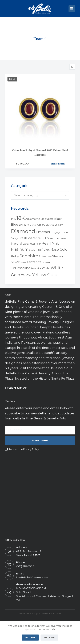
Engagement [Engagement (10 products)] (60, 232)
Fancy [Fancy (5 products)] (14, 238)
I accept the (24, 449)
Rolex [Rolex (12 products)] (45, 250)
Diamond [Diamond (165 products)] (23, 231)
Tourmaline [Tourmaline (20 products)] (21, 268)
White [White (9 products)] (46, 268)
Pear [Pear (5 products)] (38, 244)
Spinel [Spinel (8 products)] (43, 256)
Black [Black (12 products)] (58, 219)
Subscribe (40, 440)
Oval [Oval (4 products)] (32, 244)
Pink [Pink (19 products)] (55, 243)
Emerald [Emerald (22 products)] (43, 232)
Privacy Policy (31, 449)
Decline (49, 637)
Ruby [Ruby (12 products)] (15, 256)
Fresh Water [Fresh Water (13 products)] (28, 238)
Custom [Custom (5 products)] (59, 225)
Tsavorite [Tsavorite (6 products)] (36, 268)
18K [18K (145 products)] (21, 218)
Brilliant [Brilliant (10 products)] (24, 225)
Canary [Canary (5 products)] (41, 225)
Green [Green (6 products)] (51, 238)
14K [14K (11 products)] (13, 219)
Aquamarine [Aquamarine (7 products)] (33, 219)
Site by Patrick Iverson (49, 614)
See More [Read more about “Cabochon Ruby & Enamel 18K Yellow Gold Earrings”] (58, 164)
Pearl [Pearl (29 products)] (46, 243)
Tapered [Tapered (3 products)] (46, 262)
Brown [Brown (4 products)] (33, 225)
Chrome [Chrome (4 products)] (50, 225)
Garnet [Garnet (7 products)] (42, 238)
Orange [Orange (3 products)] (26, 244)
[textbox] (40, 195)
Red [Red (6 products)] (38, 250)
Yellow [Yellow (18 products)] (26, 275)
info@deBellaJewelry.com (32, 578)
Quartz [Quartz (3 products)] (32, 250)
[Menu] (72, 9)
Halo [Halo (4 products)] (57, 238)
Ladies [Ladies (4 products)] (63, 238)
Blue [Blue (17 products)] (15, 224)
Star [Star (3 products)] (50, 257)
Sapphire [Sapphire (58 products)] (29, 256)
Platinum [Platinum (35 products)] (20, 249)
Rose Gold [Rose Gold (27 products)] (59, 249)
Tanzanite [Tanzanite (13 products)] (34, 262)
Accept (30, 637)
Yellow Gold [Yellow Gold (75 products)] (45, 275)
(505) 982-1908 (25, 566)
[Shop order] (72, 67)
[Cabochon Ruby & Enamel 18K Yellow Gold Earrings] (40, 109)
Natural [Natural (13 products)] (17, 244)
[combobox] (40, 195)
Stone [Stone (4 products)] (23, 262)
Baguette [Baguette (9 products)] (47, 219)
